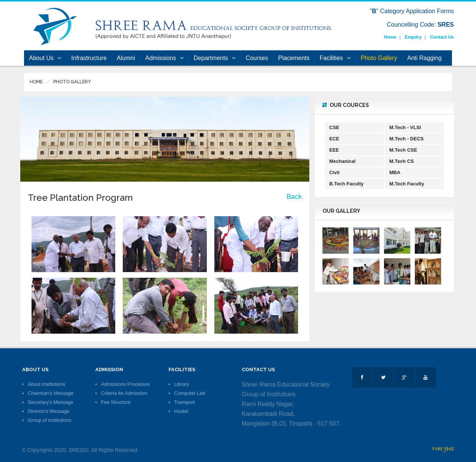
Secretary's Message (50, 402)
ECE (334, 139)
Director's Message (49, 411)
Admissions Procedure (125, 384)
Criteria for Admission (124, 393)
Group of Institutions (50, 420)
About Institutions (47, 384)
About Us (45, 58)
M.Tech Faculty (407, 184)
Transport (185, 402)
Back (294, 196)
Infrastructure (89, 58)
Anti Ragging (425, 58)
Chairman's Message (51, 393)
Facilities (335, 58)
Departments (215, 58)
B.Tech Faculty (346, 184)
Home (390, 37)
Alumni (126, 58)
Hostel (181, 411)
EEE (334, 150)
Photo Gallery (379, 58)
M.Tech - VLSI (405, 127)
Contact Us (442, 37)
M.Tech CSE (403, 150)
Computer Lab (190, 393)
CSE (334, 127)
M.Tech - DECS (407, 139)
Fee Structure (116, 402)
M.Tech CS (402, 161)
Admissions (164, 58)
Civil (334, 172)
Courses (257, 58)
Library (182, 384)
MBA (395, 172)
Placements (294, 58)
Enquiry (413, 37)
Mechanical (342, 161)
